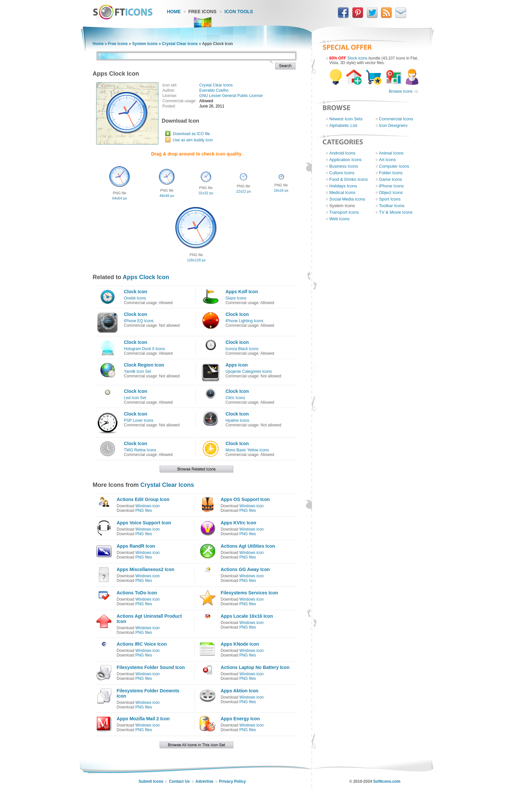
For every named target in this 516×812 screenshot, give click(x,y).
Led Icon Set (135, 398)
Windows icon (147, 506)
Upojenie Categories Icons (249, 371)
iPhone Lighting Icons (244, 321)
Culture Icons (342, 173)
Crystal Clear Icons (180, 44)
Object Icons (391, 192)
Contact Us (179, 781)
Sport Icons (390, 199)
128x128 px (196, 260)
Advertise (205, 781)
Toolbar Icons (392, 206)
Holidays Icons (343, 186)
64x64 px (120, 198)
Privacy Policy (232, 781)
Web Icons (339, 219)
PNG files (144, 511)
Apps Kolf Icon (242, 292)
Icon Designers (393, 125)
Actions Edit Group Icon (143, 499)
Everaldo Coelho (214, 90)
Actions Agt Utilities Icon (248, 546)
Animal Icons (391, 153)
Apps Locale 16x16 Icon (247, 616)
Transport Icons (344, 212)
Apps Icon (237, 365)
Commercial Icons (396, 119)
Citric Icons (235, 398)
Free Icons (202, 12)
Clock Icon (136, 292)
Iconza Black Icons (242, 349)
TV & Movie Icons (396, 212)
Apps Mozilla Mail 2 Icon (143, 719)
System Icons (145, 44)
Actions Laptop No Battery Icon (255, 667)
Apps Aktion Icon (239, 691)
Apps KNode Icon (240, 644)
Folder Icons (391, 173)
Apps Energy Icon (240, 719)
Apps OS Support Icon (245, 499)
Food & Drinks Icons (349, 179)
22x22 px (244, 191)
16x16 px (281, 190)
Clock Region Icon (144, 365)
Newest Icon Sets (346, 119)
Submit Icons (151, 781)
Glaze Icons (236, 298)
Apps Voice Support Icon (144, 523)
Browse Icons (400, 91)
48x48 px (167, 196)
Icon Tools (239, 12)
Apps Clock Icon (146, 277)
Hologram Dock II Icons (145, 349)
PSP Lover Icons (139, 420)
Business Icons (344, 166)
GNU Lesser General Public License (231, 96)
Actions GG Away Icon (245, 569)
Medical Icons (342, 192)
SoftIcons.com (387, 781)
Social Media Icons (347, 199)
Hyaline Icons (237, 420)
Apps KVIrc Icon (238, 523)
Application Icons (346, 160)
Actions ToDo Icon (137, 593)
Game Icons (391, 179)
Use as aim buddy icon (193, 140)
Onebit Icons (135, 298)
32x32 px (206, 193)
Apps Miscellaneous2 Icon (146, 569)
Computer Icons (394, 166)
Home (174, 12)
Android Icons (343, 153)
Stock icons (357, 58)
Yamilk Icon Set (138, 371)
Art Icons (387, 160)
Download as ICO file (191, 134)
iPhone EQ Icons (139, 321)
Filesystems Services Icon (249, 593)
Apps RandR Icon (136, 546)
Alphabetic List (343, 125)
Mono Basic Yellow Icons (247, 450)
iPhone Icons (391, 186)
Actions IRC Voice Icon (142, 644)
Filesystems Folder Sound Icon (151, 667)
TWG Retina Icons (140, 450)
